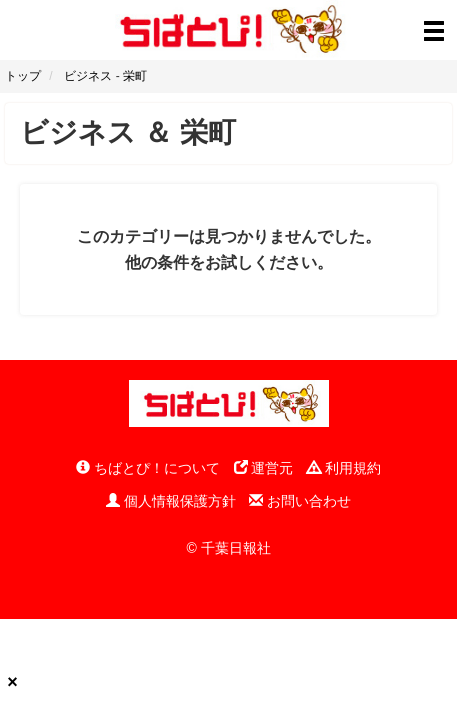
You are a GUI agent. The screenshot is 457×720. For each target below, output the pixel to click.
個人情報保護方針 (171, 501)
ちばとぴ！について (148, 468)
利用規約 (344, 468)
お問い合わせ (300, 501)
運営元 (264, 468)
